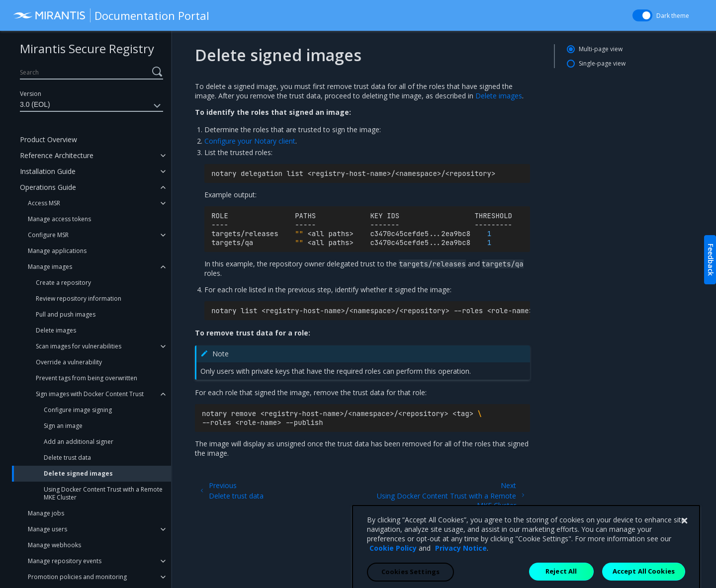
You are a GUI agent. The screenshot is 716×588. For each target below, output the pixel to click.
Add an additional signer (79, 442)
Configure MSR (48, 235)
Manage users (47, 529)
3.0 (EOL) (91, 106)
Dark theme (673, 16)
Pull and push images (66, 314)
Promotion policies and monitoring (77, 577)
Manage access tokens (59, 219)
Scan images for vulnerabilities (79, 346)
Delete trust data (67, 458)
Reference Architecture (57, 155)
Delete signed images (78, 473)
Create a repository (63, 283)
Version (31, 94)
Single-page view (602, 63)
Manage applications (57, 251)
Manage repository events (65, 561)
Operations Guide (48, 187)
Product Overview (48, 139)
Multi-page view (601, 49)
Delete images (56, 330)
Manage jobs (46, 513)
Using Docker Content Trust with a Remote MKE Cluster (103, 493)
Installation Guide (48, 171)
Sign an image (63, 426)
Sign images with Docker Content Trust (90, 394)
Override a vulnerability (69, 362)
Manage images (50, 267)
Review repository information (79, 298)
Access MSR (44, 203)
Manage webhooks (54, 545)
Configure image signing (78, 410)
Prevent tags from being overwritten (87, 378)
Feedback (711, 260)
